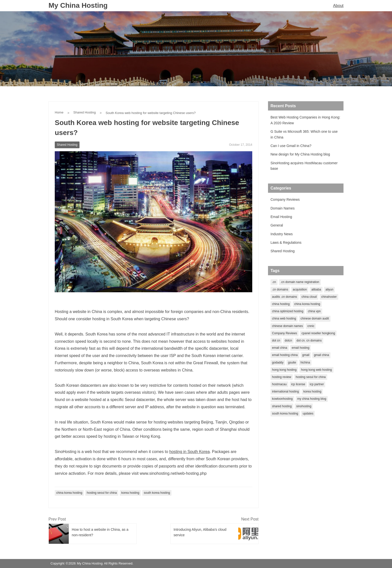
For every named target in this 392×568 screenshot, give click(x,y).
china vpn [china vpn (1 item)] (314, 311)
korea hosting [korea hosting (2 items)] (312, 391)
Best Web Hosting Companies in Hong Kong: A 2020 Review (305, 120)
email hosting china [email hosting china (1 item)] (285, 355)
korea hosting (130, 493)
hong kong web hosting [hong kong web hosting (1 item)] (316, 370)
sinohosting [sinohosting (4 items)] (304, 406)
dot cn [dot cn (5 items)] (276, 340)
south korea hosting (157, 493)
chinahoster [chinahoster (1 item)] (329, 297)
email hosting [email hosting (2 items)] (301, 348)
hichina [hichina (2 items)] (305, 362)
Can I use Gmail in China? (291, 146)
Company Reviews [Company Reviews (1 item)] (284, 333)
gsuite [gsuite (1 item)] (292, 362)
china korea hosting (69, 493)
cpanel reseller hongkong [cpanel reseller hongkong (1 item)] (318, 333)
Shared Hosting (84, 112)
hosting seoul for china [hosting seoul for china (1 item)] (311, 377)
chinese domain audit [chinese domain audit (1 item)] (315, 318)
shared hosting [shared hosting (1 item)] (282, 406)
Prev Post (57, 519)
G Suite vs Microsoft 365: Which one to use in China (304, 134)
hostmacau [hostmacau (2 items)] (279, 384)
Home (59, 112)
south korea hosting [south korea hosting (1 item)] (285, 413)
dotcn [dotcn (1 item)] (288, 340)
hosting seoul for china (102, 493)
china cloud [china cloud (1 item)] (309, 297)
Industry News (282, 234)
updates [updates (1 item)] (308, 413)
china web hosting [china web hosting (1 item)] (284, 318)
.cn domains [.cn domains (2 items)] (280, 289)
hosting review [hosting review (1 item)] (282, 377)
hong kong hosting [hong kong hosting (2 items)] (284, 370)
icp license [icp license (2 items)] (298, 384)
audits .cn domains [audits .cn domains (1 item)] (284, 297)
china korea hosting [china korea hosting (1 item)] (307, 304)
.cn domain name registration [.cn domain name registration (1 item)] (300, 282)
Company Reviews (285, 199)
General (277, 225)
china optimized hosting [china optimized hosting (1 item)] (288, 311)
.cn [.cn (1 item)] (274, 282)
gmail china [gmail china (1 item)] (321, 355)
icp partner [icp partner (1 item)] (317, 384)
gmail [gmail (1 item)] (306, 355)
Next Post (250, 519)
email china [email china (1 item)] (280, 348)
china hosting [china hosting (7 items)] (281, 304)
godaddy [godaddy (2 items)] (278, 362)
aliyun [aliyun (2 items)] (329, 289)
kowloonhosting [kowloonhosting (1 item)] (282, 399)
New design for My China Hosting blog (300, 154)
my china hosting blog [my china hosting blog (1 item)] (312, 399)
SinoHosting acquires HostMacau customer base (304, 166)
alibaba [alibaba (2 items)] (316, 289)
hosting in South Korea (189, 452)
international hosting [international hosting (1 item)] (285, 391)
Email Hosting (281, 217)
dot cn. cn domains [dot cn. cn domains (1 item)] (309, 340)
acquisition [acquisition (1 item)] (300, 289)
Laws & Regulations (286, 242)
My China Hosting (78, 5)
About (338, 6)
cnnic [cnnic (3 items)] (311, 326)
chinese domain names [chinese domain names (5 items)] (287, 326)
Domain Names (282, 208)
